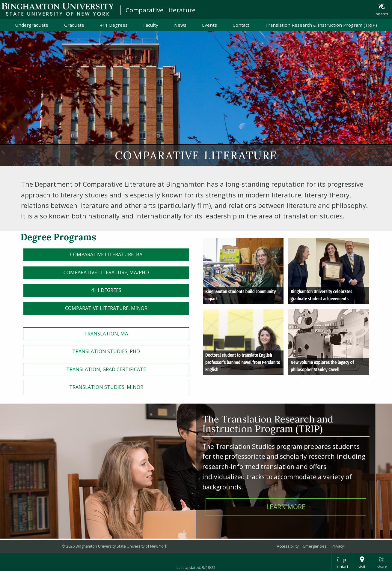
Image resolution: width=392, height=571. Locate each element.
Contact (241, 25)
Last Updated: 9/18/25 (196, 567)
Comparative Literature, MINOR (106, 308)
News (180, 25)
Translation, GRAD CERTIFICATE (106, 369)
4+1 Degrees (114, 25)
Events (209, 25)
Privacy (338, 546)
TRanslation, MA (106, 334)
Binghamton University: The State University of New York (58, 9)
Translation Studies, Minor (106, 387)
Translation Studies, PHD (106, 351)
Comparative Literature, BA (106, 254)
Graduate (74, 25)
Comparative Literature (161, 10)
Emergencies (315, 546)
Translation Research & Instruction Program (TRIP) (321, 25)
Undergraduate (32, 25)
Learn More (286, 507)
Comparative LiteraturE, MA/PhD (106, 272)
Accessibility (288, 546)
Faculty (151, 25)
